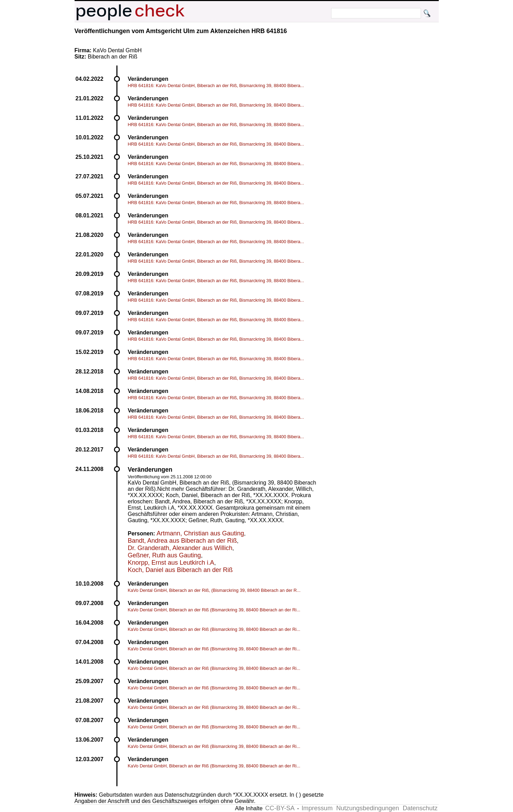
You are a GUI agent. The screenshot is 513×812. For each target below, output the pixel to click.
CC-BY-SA (280, 808)
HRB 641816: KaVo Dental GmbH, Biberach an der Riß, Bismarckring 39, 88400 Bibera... (216, 86)
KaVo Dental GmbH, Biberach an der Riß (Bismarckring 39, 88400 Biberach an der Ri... (214, 610)
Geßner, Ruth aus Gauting (164, 555)
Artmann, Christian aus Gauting (200, 533)
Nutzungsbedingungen (368, 808)
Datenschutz (420, 808)
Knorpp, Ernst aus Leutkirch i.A (171, 563)
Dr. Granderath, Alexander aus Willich (180, 548)
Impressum (317, 808)
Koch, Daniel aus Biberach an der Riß (180, 570)
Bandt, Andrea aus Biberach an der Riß (182, 541)
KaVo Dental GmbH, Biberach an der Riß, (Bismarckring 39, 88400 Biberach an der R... (214, 590)
